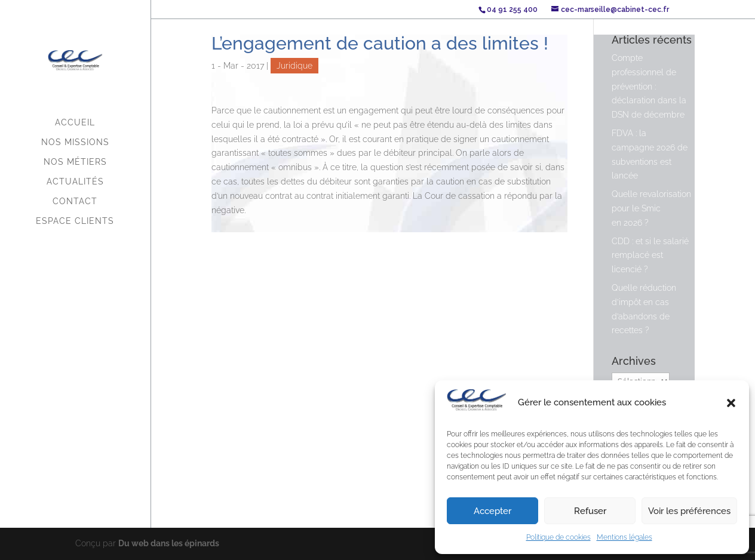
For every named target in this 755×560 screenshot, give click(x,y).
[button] (731, 403)
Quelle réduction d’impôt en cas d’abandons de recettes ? (644, 309)
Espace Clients (75, 221)
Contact (75, 201)
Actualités (75, 182)
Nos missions (75, 142)
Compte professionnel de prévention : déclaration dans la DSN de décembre (649, 86)
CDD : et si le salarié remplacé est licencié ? (650, 256)
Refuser (590, 511)
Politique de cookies (558, 537)
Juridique (294, 66)
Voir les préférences (689, 511)
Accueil (75, 123)
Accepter (492, 511)
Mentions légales (624, 537)
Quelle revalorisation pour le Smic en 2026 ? (651, 208)
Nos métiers (75, 162)
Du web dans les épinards (169, 543)
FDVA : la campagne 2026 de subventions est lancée (650, 154)
